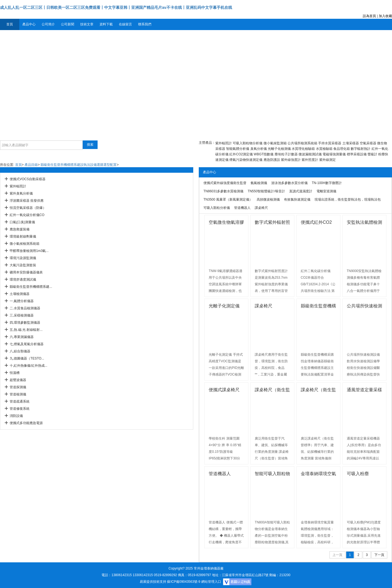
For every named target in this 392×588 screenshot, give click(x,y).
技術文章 (87, 24)
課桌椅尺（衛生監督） (272, 391)
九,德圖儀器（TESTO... (27, 358)
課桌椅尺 (264, 306)
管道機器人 (220, 474)
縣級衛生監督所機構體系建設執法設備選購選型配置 (79, 165)
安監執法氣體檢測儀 (364, 223)
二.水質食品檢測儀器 (25, 308)
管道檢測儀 (18, 394)
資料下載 (106, 24)
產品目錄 (31, 165)
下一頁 (379, 555)
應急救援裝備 (20, 229)
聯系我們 (145, 24)
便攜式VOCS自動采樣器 (28, 179)
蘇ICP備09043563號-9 (184, 582)
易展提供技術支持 (153, 582)
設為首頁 (369, 16)
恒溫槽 (15, 373)
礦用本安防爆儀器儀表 (26, 272)
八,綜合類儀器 (20, 351)
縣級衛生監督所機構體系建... (31, 287)
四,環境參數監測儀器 (25, 323)
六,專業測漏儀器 (22, 337)
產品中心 (29, 24)
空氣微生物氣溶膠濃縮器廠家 (226, 223)
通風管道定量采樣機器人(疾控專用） (364, 391)
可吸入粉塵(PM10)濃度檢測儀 (363, 474)
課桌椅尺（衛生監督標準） (318, 391)
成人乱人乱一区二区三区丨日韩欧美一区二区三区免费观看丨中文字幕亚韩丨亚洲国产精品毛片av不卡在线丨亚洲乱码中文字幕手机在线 (116, 7)
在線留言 (125, 24)
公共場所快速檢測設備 (364, 307)
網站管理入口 (211, 582)
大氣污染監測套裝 (23, 265)
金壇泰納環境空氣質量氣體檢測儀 (318, 474)
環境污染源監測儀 (23, 258)
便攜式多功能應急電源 (26, 423)
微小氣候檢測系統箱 (25, 244)
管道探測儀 (18, 387)
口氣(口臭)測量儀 (22, 222)
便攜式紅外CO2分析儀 (316, 223)
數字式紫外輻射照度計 (272, 223)
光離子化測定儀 (224, 306)
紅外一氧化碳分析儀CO (27, 215)
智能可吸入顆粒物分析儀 (272, 474)
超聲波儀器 (18, 380)
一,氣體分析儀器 (22, 301)
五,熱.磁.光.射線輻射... (26, 330)
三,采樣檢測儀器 (22, 315)
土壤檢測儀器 (20, 294)
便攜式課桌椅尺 (224, 390)
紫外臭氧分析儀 (21, 193)
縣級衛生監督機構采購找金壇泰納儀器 (318, 307)
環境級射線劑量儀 (23, 236)
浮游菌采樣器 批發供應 (27, 201)
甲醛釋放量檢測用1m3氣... (29, 251)
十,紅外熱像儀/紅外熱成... (29, 366)
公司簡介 (48, 24)
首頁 (10, 24)
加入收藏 (385, 16)
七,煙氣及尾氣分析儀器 (27, 344)
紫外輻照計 (18, 186)
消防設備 (16, 416)
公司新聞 (68, 24)
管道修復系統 (20, 409)
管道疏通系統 (20, 401)
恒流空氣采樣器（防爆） (28, 208)
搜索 (90, 145)
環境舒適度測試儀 (23, 280)
